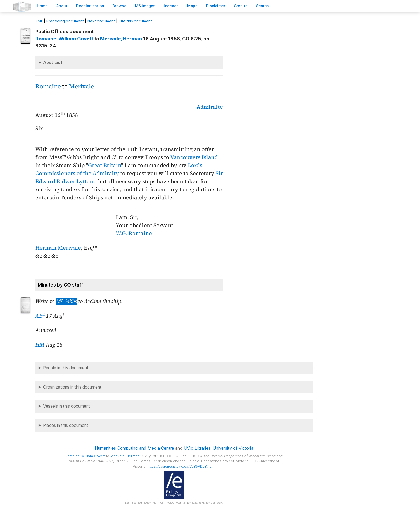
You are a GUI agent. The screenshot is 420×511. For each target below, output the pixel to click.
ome (42, 6)
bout (62, 6)
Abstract (53, 62)
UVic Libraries (197, 448)
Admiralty (210, 107)
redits (241, 6)
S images (145, 6)
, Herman (121, 39)
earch (262, 6)
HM (40, 345)
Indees (171, 6)
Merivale (82, 86)
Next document (101, 21)
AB (40, 316)
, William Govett (64, 39)
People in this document (66, 368)
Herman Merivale (58, 248)
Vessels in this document (67, 406)
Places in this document (66, 425)
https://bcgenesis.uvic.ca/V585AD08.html (181, 466)
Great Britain (105, 165)
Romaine (48, 86)
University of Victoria (233, 448)
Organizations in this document (72, 387)
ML (39, 21)
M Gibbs (66, 301)
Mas (192, 6)
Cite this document (135, 21)
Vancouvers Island (194, 157)
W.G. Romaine (134, 233)
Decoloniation (90, 6)
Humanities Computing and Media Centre (134, 448)
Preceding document (65, 21)
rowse (119, 6)
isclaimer (216, 6)
